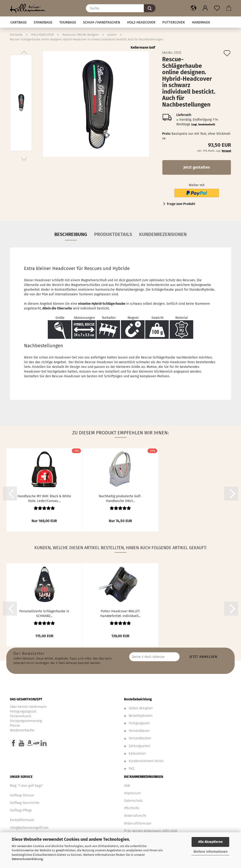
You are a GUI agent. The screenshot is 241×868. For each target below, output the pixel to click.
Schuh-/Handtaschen (102, 22)
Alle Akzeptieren (210, 842)
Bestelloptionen (141, 716)
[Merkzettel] (217, 8)
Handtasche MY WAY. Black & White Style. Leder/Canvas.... (44, 498)
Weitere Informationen (211, 852)
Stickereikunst (21, 716)
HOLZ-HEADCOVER (141, 22)
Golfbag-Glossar (22, 795)
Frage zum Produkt (181, 204)
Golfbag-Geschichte (25, 803)
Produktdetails (113, 234)
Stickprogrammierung (26, 721)
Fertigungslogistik (23, 712)
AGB (127, 786)
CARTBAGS (18, 22)
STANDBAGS (43, 22)
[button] (193, 8)
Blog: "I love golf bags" (26, 786)
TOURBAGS (68, 22)
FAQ (132, 769)
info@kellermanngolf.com (29, 828)
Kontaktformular (22, 820)
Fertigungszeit (139, 723)
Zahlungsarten (139, 746)
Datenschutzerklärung (27, 859)
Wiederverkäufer (22, 730)
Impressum (132, 793)
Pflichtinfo (132, 808)
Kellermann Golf (143, 48)
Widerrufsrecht (135, 816)
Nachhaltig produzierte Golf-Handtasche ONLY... (120, 498)
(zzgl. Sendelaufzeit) (203, 125)
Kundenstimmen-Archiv (146, 761)
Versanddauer (139, 731)
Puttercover (174, 22)
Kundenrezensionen (163, 234)
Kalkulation (137, 754)
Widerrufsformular (138, 824)
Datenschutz (133, 801)
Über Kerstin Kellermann (28, 707)
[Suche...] (150, 8)
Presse (15, 726)
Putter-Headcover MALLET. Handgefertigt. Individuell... (120, 613)
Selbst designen (141, 708)
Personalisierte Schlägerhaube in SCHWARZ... (44, 613)
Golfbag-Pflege (21, 810)
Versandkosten (140, 738)
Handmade (201, 22)
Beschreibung (71, 234)
